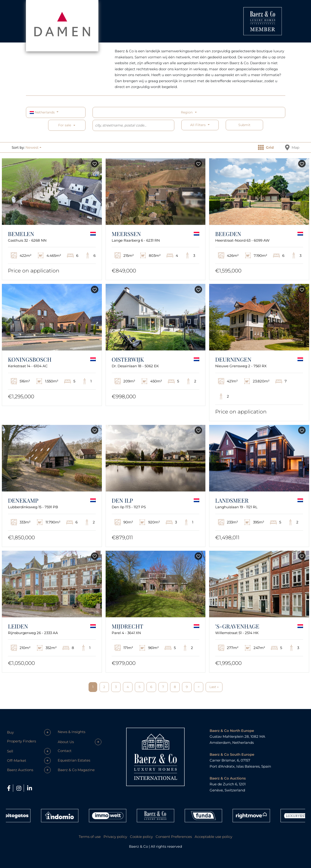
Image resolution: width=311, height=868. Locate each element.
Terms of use (90, 837)
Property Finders (21, 741)
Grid (266, 147)
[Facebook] (9, 788)
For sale (65, 125)
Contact (65, 751)
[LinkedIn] (30, 788)
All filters (198, 125)
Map (292, 147)
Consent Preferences (174, 837)
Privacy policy (115, 837)
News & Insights (71, 732)
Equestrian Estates (74, 760)
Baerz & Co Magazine (76, 770)
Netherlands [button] (43, 112)
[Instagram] (20, 788)
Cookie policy (141, 837)
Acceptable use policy (213, 837)
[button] (33, 147)
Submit (244, 125)
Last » (214, 687)
